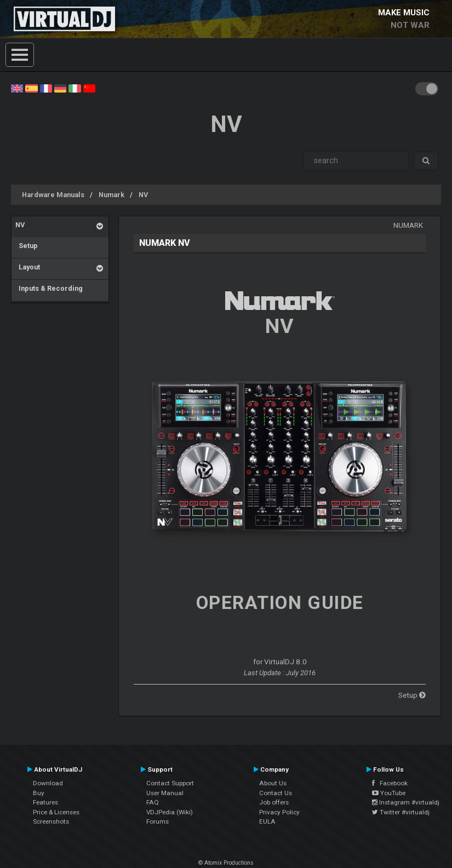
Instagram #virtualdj (406, 802)
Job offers (274, 802)
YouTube (389, 793)
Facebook (390, 783)
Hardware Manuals (53, 195)
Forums (158, 821)
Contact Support (170, 783)
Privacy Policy (279, 812)
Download (48, 783)
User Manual (165, 793)
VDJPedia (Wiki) (170, 812)
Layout (28, 267)
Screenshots (51, 821)
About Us (273, 783)
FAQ (153, 802)
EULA (267, 821)
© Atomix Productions (226, 863)
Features (45, 802)
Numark (111, 195)
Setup (27, 246)
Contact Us (276, 793)
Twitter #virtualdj (401, 812)
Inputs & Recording (49, 288)
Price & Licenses (56, 812)
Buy (39, 793)
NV (143, 195)
